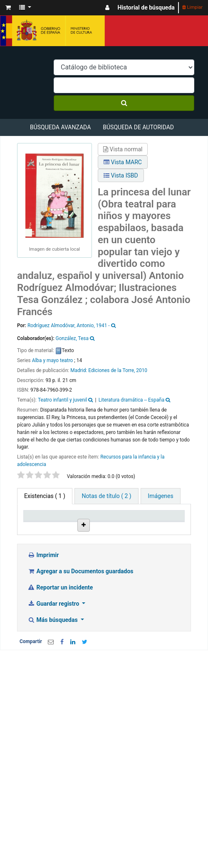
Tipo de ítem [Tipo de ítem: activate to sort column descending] (37, 523)
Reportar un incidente (60, 639)
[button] (8, 8)
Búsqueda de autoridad (138, 127)
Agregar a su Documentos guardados (80, 623)
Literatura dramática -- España (131, 400)
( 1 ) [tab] (45, 496)
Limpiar (192, 7)
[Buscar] (124, 103)
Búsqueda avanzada (60, 127)
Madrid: (79, 370)
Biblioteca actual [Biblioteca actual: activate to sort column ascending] (81, 523)
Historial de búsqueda (146, 7)
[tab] (106, 496)
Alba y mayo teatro (53, 360)
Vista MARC (123, 162)
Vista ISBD (121, 175)
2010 (142, 370)
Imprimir (43, 607)
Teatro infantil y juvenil (62, 400)
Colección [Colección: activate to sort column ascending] (121, 526)
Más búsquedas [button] (53, 671)
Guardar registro (54, 655)
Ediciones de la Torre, (111, 370)
